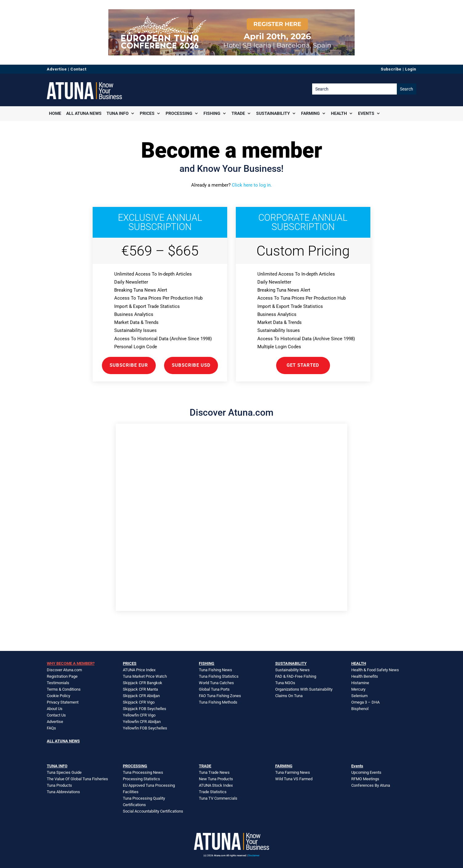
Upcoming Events (366, 772)
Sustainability (273, 113)
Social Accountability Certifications (153, 811)
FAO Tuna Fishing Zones (220, 696)
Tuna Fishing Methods (218, 702)
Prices (147, 113)
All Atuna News (84, 113)
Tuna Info (118, 113)
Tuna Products (59, 785)
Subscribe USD (191, 365)
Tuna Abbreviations (63, 792)
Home (55, 113)
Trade (238, 113)
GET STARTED (303, 365)
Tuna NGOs (285, 683)
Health (339, 113)
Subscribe (391, 69)
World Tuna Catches (216, 683)
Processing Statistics (141, 779)
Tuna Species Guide (64, 772)
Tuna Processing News (143, 772)
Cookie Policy (58, 696)
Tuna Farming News (293, 772)
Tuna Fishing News (215, 670)
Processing (179, 113)
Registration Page (62, 676)
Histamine (360, 683)
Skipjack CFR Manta (140, 689)
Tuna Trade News (214, 772)
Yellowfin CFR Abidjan (142, 722)
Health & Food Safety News (375, 670)
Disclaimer (254, 856)
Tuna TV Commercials (218, 798)
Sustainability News (292, 670)
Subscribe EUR (129, 365)
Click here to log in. (252, 185)
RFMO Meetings (365, 779)
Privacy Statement (63, 702)
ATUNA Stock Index (216, 785)
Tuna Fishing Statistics (219, 676)
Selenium (359, 696)
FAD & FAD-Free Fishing (296, 676)
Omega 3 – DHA (365, 702)
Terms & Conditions (64, 689)
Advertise (57, 69)
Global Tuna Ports (214, 689)
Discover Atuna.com (64, 670)
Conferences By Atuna (371, 785)
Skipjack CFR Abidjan (141, 696)
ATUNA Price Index (139, 670)
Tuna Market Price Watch (145, 676)
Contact (79, 69)
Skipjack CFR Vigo (139, 702)
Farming (310, 113)
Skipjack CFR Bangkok (143, 683)
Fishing (212, 113)
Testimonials (58, 683)
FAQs (51, 728)
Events (366, 113)
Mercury (358, 689)
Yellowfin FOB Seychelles (145, 728)
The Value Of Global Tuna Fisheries (77, 779)
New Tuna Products (216, 779)
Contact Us (56, 715)
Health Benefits (365, 676)
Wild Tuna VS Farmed (294, 779)
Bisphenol (360, 709)
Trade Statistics (213, 792)
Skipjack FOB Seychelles (145, 709)
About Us (55, 709)
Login (411, 69)
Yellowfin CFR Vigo (139, 715)
